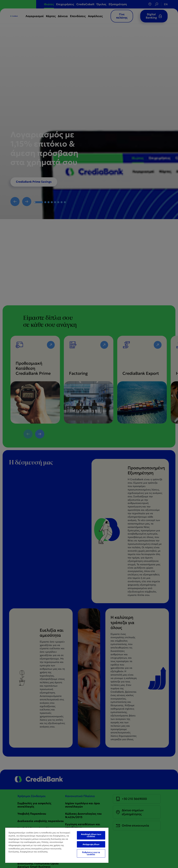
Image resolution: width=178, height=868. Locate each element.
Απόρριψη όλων (91, 844)
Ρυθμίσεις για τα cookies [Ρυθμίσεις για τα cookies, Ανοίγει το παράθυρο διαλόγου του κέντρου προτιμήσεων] (91, 853)
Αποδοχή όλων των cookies (91, 835)
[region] (57, 845)
